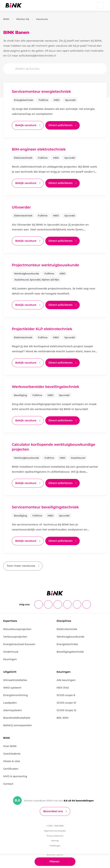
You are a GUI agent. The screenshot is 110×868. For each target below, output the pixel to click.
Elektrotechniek (67, 628)
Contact (8, 783)
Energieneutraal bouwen (19, 643)
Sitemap (55, 840)
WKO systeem (12, 686)
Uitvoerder (21, 207)
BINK (6, 19)
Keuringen (10, 658)
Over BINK (10, 745)
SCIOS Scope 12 (66, 709)
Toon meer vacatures (21, 565)
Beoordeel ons (53, 810)
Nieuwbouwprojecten (17, 628)
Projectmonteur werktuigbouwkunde (46, 265)
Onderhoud (11, 651)
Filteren (54, 861)
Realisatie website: (55, 854)
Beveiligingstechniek (70, 651)
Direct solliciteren (61, 125)
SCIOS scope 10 (66, 701)
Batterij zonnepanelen (18, 724)
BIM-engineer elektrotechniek (39, 149)
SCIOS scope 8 (66, 694)
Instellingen (55, 845)
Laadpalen (10, 701)
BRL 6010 (63, 717)
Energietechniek (67, 643)
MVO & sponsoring (15, 775)
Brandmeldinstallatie (17, 717)
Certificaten (11, 768)
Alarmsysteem (13, 709)
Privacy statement (55, 835)
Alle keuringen (66, 679)
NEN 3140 (63, 686)
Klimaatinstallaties (15, 679)
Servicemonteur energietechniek (42, 92)
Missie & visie (12, 760)
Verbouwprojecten (15, 635)
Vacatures (42, 19)
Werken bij (23, 19)
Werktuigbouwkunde (70, 635)
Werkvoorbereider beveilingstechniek (46, 386)
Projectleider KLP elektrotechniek (42, 328)
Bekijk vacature (26, 125)
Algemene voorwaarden (55, 830)
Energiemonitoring (15, 694)
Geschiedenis (12, 752)
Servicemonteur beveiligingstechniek (46, 506)
